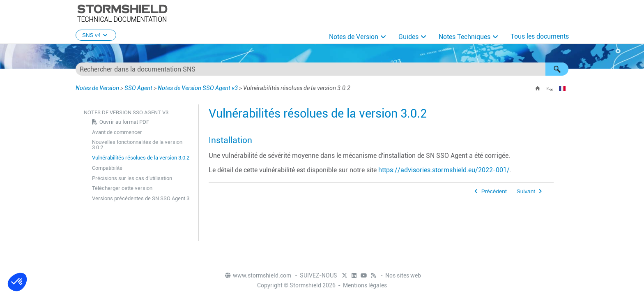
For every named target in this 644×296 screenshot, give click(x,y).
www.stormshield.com (258, 275)
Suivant (526, 191)
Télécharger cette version (122, 188)
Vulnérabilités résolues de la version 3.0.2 (141, 158)
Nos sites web (403, 275)
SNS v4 (96, 35)
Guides (408, 37)
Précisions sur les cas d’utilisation (132, 178)
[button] (557, 69)
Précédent (494, 191)
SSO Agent (138, 88)
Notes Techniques (465, 37)
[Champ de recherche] (322, 69)
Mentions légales (365, 285)
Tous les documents (540, 36)
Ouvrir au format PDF (124, 122)
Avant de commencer (117, 132)
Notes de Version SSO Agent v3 (198, 88)
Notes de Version (354, 37)
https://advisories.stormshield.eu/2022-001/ (444, 170)
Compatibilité (107, 168)
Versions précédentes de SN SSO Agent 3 (141, 198)
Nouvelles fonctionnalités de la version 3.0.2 (137, 145)
